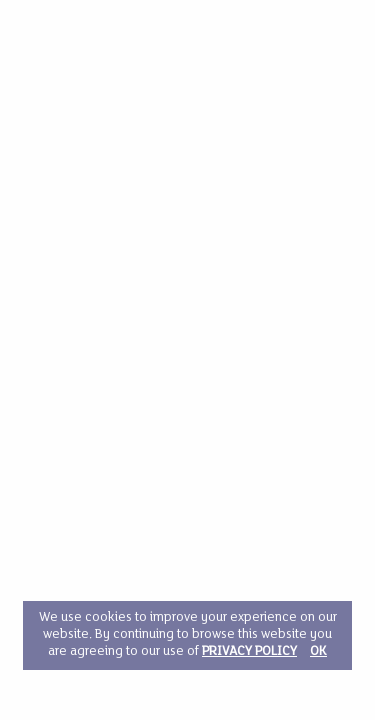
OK (318, 652)
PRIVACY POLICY (249, 652)
